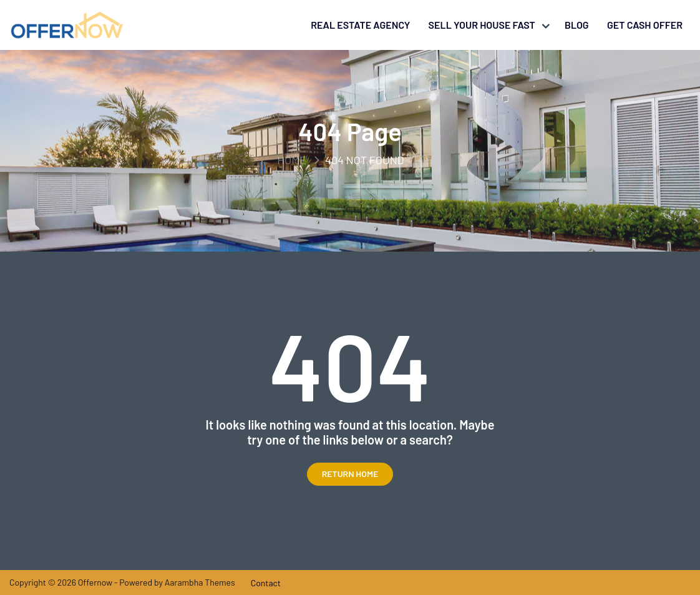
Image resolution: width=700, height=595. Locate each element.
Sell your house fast (482, 25)
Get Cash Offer (645, 25)
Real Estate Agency (360, 25)
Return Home (350, 474)
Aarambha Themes (200, 582)
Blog (577, 25)
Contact (266, 583)
